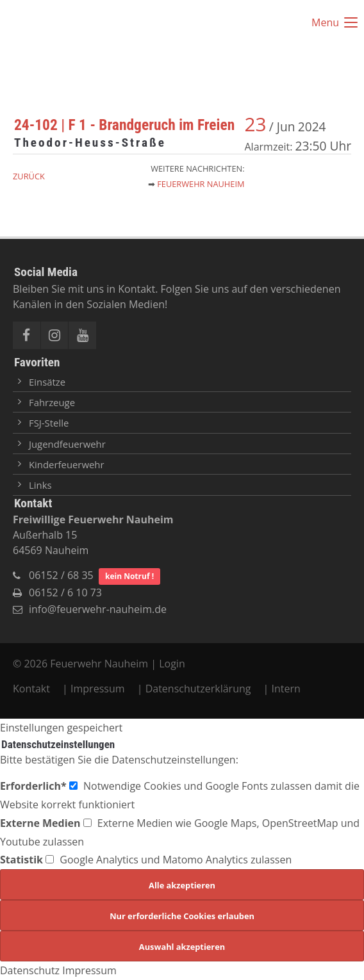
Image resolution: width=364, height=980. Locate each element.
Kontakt (33, 689)
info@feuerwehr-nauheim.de (98, 609)
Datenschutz (30, 970)
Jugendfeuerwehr (67, 444)
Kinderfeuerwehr (67, 464)
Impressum (97, 689)
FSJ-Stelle (49, 423)
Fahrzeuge (52, 402)
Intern (286, 689)
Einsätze (47, 382)
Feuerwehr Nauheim (201, 184)
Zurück (29, 176)
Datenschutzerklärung (198, 689)
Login (172, 664)
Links (40, 485)
